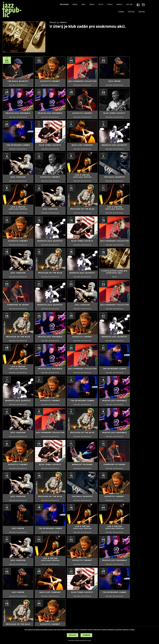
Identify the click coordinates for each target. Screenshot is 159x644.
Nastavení (73, 635)
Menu (92, 5)
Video (110, 5)
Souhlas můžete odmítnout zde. (80, 641)
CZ (128, 5)
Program (64, 5)
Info (83, 5)
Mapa (75, 5)
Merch (119, 5)
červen (142, 12)
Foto (101, 5)
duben (121, 12)
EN (131, 5)
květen (131, 12)
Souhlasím (86, 635)
